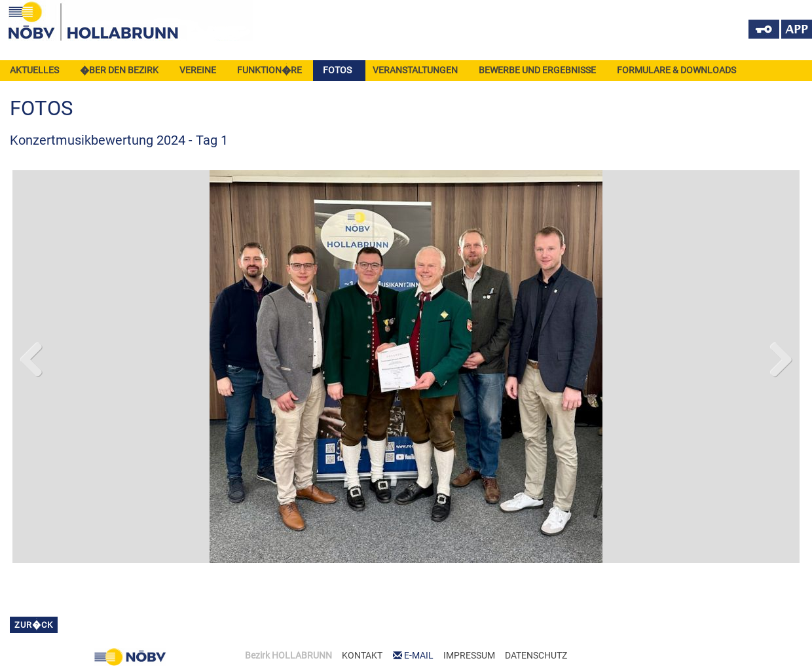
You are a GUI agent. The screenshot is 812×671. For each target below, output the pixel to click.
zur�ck (34, 625)
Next (780, 357)
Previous (32, 357)
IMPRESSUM (469, 655)
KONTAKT (362, 655)
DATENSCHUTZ (536, 655)
